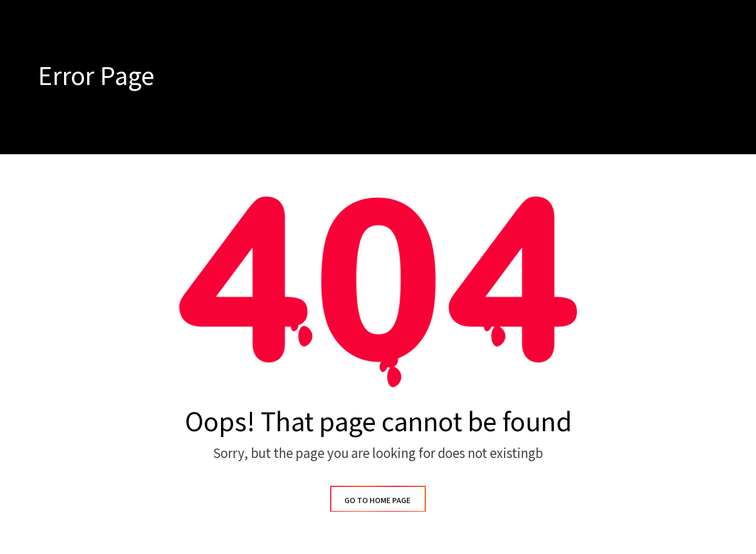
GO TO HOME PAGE (378, 500)
